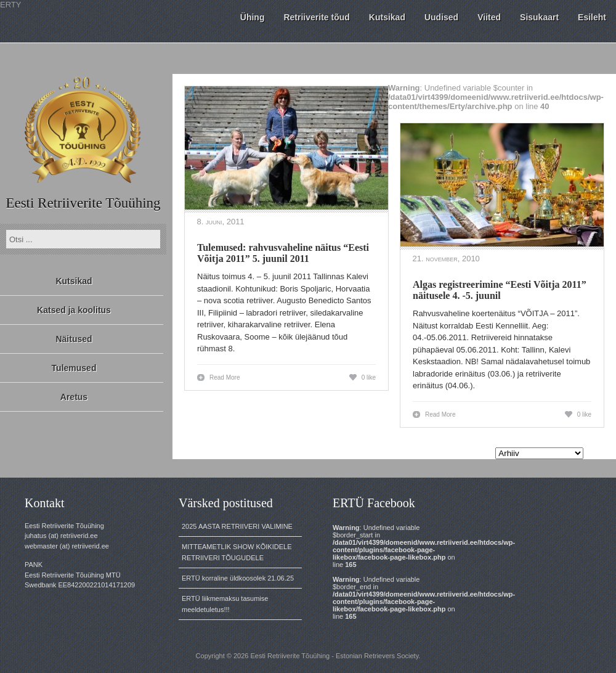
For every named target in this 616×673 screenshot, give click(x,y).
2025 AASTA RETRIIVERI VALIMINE (237, 526)
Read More (225, 377)
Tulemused (74, 368)
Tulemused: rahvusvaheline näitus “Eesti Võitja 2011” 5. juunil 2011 (283, 253)
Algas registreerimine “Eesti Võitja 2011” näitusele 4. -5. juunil (500, 290)
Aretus (74, 397)
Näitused (74, 339)
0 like (369, 377)
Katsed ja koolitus (74, 310)
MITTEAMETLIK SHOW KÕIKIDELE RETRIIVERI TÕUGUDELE (237, 552)
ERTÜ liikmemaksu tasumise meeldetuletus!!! (225, 604)
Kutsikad (74, 281)
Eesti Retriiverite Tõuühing (83, 203)
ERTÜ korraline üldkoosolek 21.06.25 (238, 578)
